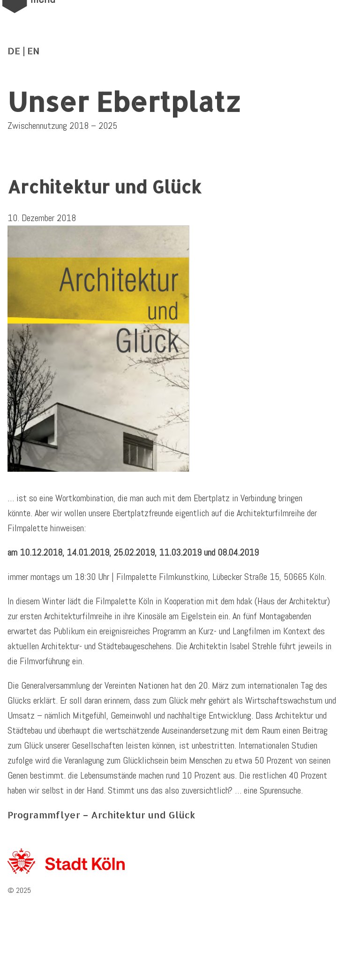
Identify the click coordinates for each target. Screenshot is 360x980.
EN (33, 51)
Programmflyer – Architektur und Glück (101, 815)
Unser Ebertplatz (124, 101)
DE (14, 51)
